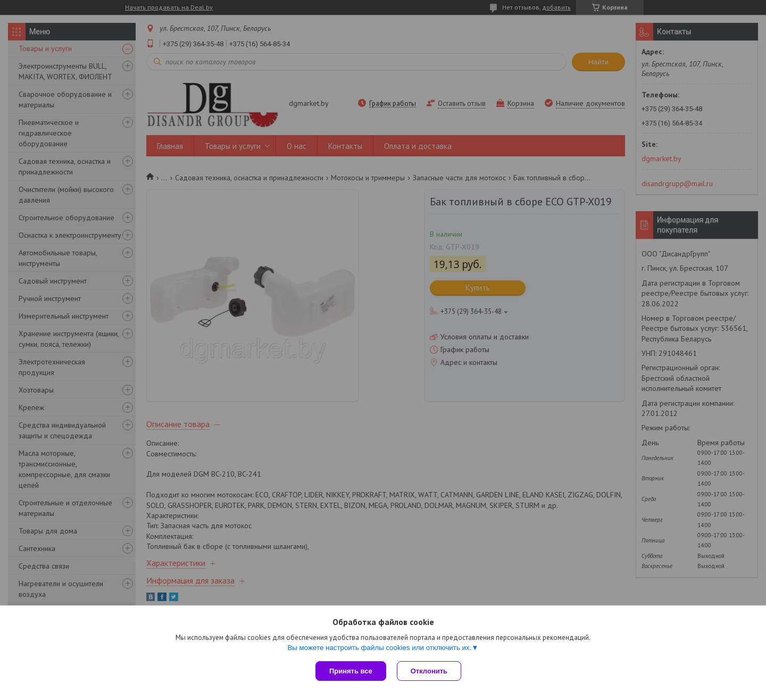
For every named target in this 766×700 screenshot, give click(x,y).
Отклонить (429, 671)
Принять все (351, 671)
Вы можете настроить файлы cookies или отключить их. (379, 648)
